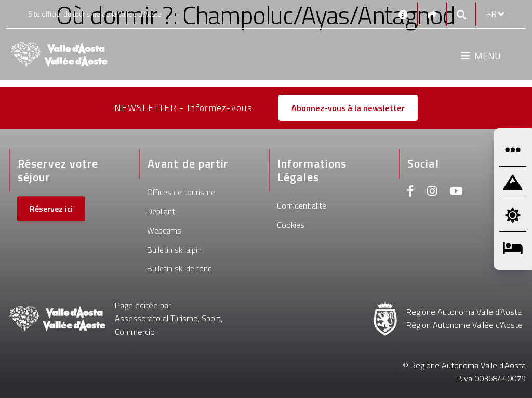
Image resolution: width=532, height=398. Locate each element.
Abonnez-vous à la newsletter (348, 108)
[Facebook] (410, 192)
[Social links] (432, 14)
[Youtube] (456, 192)
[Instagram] (432, 192)
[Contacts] (403, 14)
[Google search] (461, 14)
